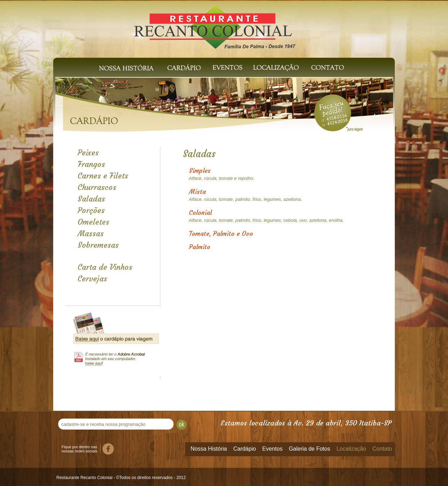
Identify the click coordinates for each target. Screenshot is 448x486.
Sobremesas (98, 245)
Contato (329, 68)
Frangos (91, 164)
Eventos (227, 68)
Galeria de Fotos (309, 449)
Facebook (108, 449)
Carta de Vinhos (105, 267)
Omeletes (93, 222)
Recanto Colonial (215, 24)
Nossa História (127, 68)
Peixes (88, 153)
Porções (91, 210)
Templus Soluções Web (386, 477)
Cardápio (184, 68)
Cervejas (92, 279)
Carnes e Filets (103, 176)
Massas (91, 234)
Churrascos (97, 187)
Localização (275, 68)
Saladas (91, 199)
